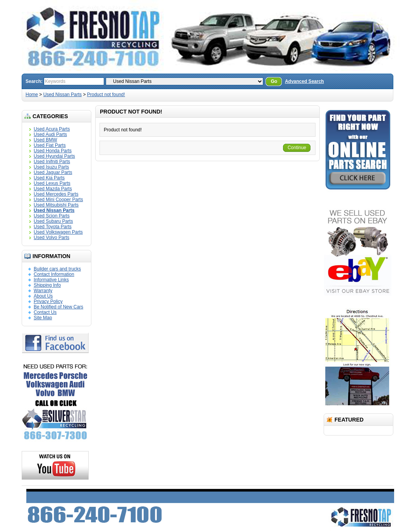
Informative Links (51, 280)
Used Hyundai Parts (54, 156)
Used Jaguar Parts (53, 172)
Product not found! (106, 95)
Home (32, 95)
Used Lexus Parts (52, 183)
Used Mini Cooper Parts (58, 200)
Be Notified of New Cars (58, 307)
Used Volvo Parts (51, 238)
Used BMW (45, 140)
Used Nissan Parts (63, 95)
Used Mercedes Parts (56, 194)
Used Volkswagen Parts (58, 232)
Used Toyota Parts (53, 227)
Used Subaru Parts (53, 221)
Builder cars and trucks (57, 269)
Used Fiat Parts (50, 145)
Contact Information (54, 274)
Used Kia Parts (49, 178)
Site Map (43, 318)
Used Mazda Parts (53, 189)
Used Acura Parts (52, 129)
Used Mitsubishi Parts (56, 205)
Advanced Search (304, 81)
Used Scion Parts (52, 216)
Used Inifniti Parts (52, 162)
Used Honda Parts (53, 151)
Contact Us (45, 312)
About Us (43, 296)
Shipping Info (47, 285)
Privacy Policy (48, 301)
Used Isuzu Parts (51, 167)
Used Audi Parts (50, 134)
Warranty (43, 291)
